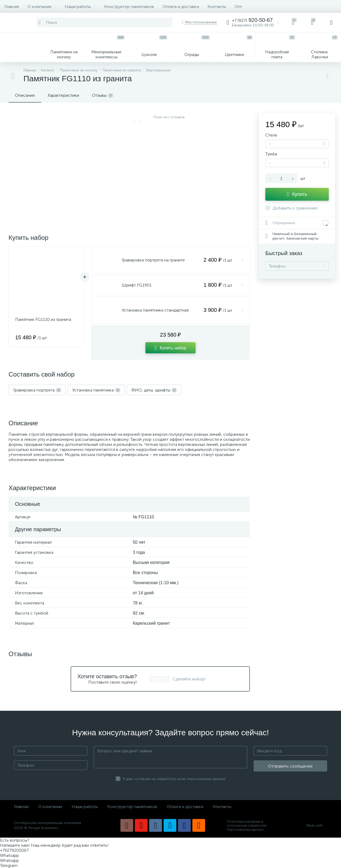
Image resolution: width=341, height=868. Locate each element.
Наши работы (80, 7)
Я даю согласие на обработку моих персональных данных (174, 779)
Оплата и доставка (181, 7)
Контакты (217, 7)
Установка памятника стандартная (155, 310)
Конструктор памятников (129, 7)
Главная (12, 7)
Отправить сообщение (290, 766)
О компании (42, 7)
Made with (317, 825)
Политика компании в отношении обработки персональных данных (247, 825)
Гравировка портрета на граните (153, 260)
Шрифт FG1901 (137, 285)
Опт (238, 7)
